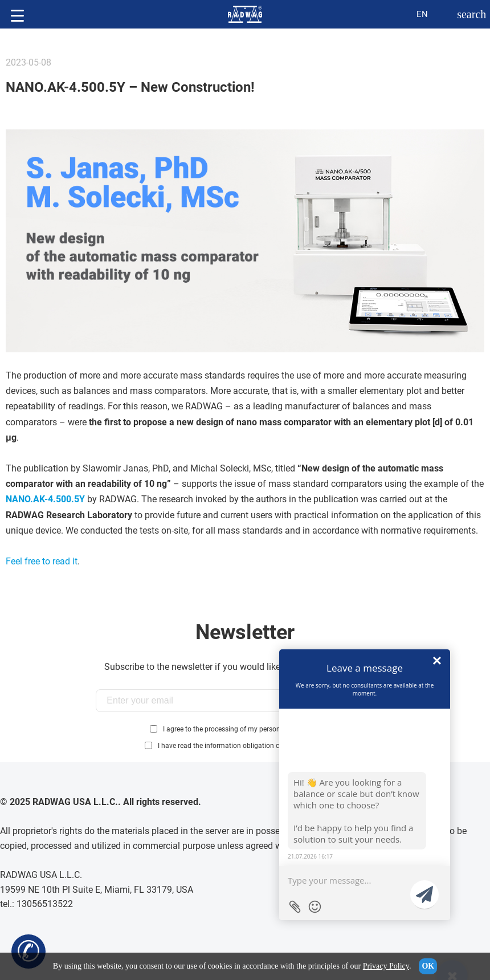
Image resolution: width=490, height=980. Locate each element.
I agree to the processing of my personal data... (235, 729)
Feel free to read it (42, 561)
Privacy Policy (386, 966)
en (422, 14)
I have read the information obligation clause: (253, 746)
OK (428, 966)
